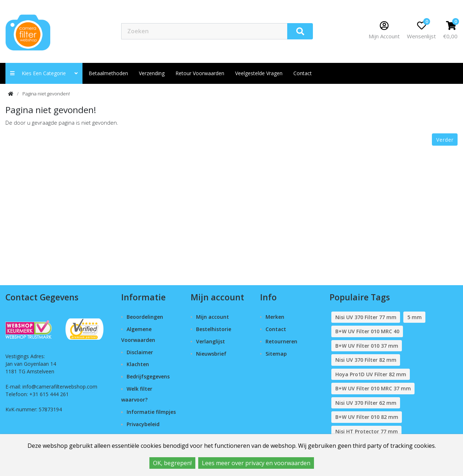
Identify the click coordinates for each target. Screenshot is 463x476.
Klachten (138, 364)
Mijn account (213, 317)
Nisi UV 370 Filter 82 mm (366, 360)
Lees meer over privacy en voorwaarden (256, 463)
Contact (276, 329)
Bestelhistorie (214, 329)
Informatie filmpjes (151, 412)
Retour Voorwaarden (200, 73)
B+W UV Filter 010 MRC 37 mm (373, 388)
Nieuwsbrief (211, 354)
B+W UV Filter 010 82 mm (367, 417)
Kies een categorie (44, 73)
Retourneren (281, 341)
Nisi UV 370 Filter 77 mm (366, 317)
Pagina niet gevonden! (46, 94)
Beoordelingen (145, 317)
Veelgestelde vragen (259, 73)
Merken (275, 317)
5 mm (415, 317)
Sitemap (276, 354)
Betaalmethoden (108, 73)
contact (303, 73)
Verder (445, 140)
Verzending (152, 73)
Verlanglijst (211, 341)
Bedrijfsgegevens (148, 376)
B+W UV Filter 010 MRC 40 (367, 331)
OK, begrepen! (172, 463)
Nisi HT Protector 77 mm (367, 431)
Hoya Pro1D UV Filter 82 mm (371, 374)
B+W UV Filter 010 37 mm (367, 346)
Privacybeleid (143, 424)
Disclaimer (140, 352)
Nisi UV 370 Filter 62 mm (366, 403)
